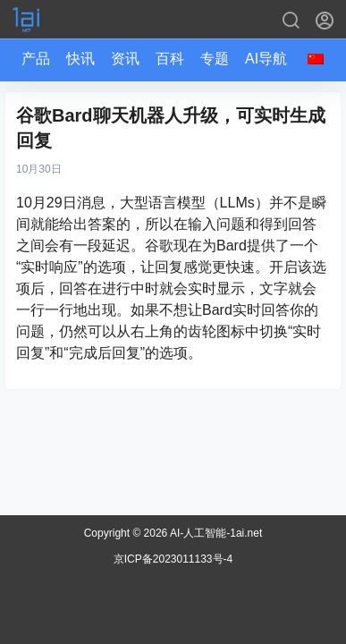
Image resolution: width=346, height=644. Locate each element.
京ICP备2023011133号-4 (173, 559)
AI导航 (266, 59)
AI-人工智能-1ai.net (215, 533)
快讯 (80, 59)
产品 (36, 59)
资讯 (125, 59)
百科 (170, 59)
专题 (215, 59)
